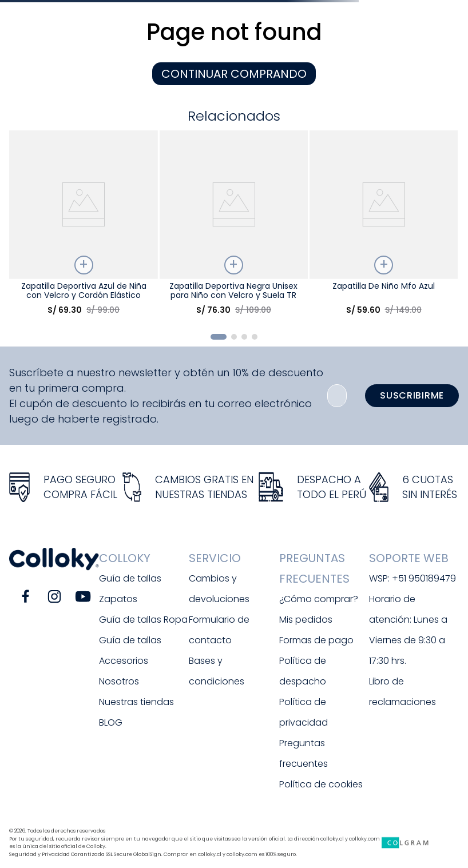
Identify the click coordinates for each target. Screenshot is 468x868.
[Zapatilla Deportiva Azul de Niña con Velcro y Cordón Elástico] (84, 227)
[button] (219, 337)
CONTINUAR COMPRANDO (234, 74)
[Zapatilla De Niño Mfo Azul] (384, 227)
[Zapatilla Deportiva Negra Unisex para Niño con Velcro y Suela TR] (234, 227)
